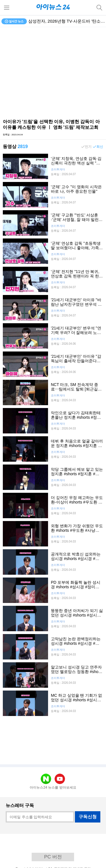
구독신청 (88, 817)
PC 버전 (53, 857)
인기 (88, 147)
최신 (100, 147)
